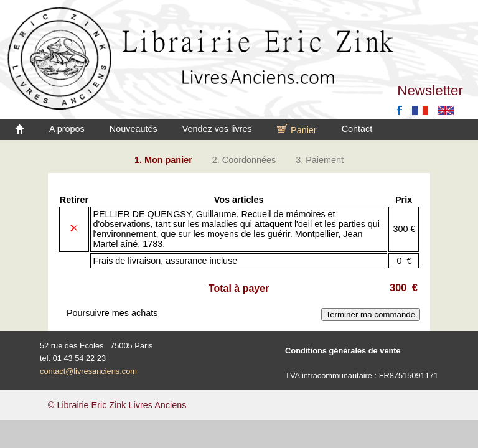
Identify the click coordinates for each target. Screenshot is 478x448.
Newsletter (430, 91)
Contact (357, 129)
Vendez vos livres (217, 129)
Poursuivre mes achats (112, 313)
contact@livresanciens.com (88, 371)
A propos (67, 129)
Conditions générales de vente (343, 351)
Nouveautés (134, 129)
